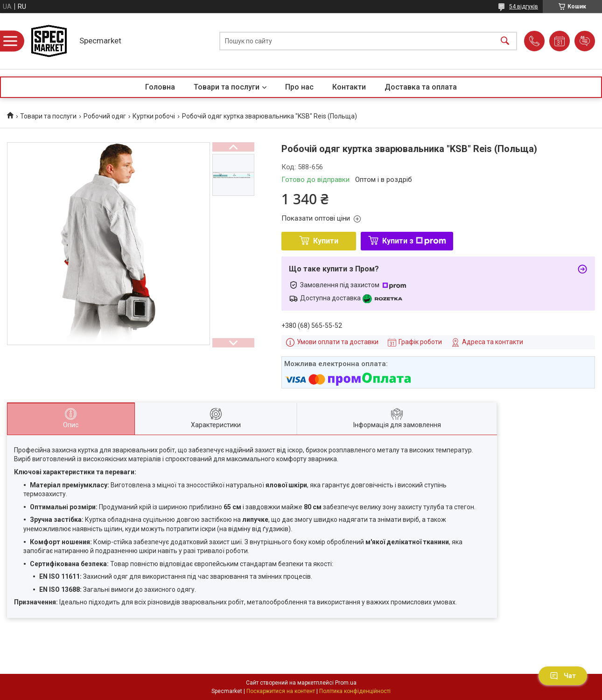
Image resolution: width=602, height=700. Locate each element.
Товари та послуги (227, 87)
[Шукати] (505, 41)
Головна (160, 87)
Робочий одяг (105, 116)
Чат (563, 676)
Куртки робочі (154, 116)
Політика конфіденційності (355, 691)
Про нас (299, 87)
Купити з (414, 241)
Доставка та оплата (421, 87)
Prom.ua (346, 683)
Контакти (349, 87)
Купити (326, 241)
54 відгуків (524, 7)
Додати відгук (585, 41)
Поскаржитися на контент (281, 691)
